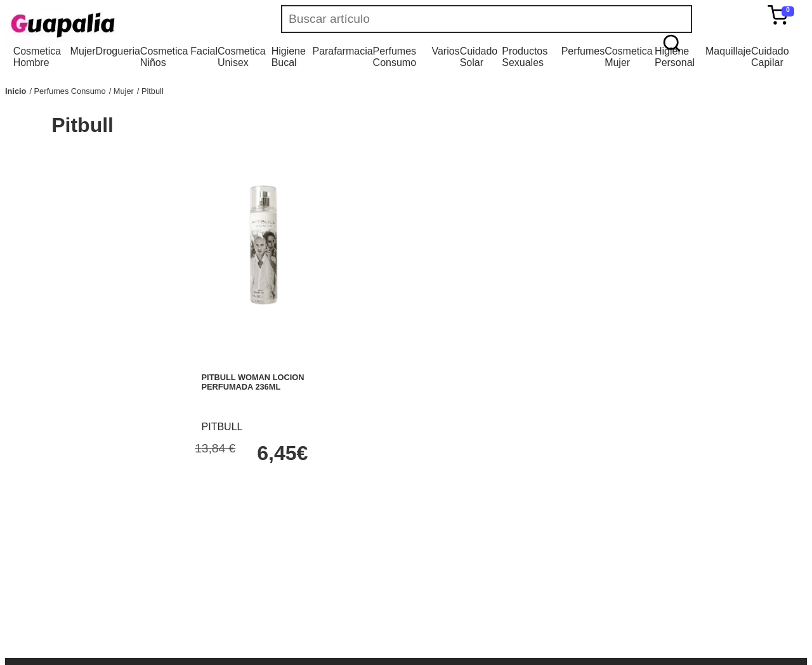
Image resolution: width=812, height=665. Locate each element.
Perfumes (583, 51)
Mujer (83, 51)
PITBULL (222, 427)
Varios (445, 51)
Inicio (16, 91)
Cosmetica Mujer (629, 57)
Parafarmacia (342, 51)
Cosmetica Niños (164, 57)
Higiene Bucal (289, 57)
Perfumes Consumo (395, 57)
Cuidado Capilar (770, 57)
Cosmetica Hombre (37, 57)
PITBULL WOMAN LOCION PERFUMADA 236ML (253, 382)
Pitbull (153, 91)
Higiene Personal (675, 57)
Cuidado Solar (479, 57)
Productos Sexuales (525, 57)
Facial (204, 51)
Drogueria (118, 51)
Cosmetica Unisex (242, 57)
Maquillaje (728, 51)
